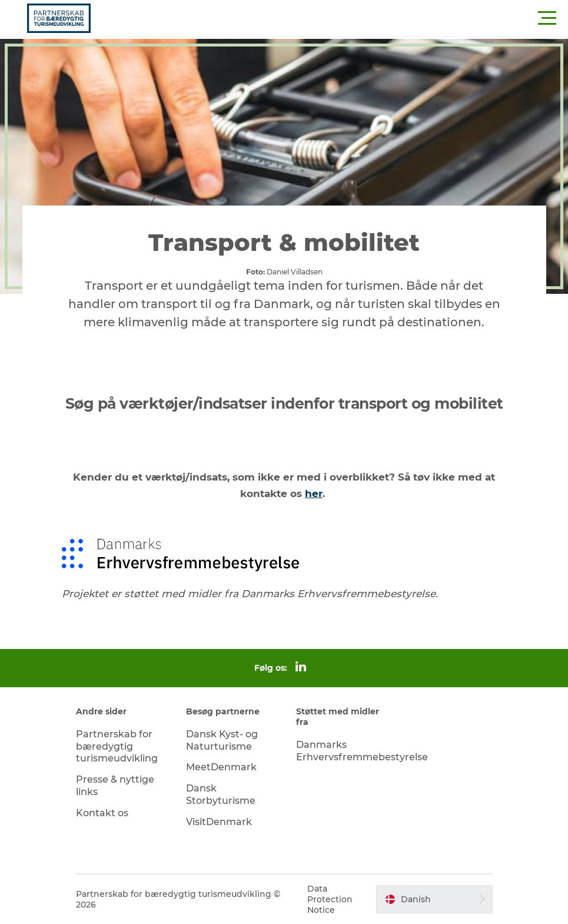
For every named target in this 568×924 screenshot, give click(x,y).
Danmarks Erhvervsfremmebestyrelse (362, 751)
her (314, 494)
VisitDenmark (219, 822)
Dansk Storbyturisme (221, 794)
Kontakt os (102, 813)
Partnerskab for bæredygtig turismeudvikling (117, 746)
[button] (337, 18)
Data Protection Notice (330, 899)
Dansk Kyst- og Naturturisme (222, 740)
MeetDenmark (221, 767)
